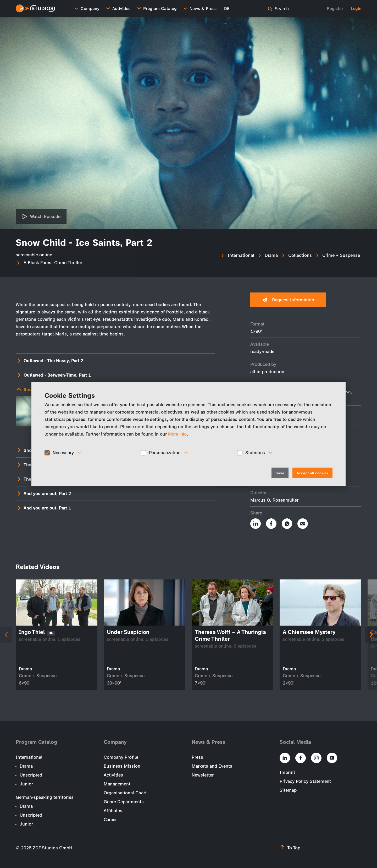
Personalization (165, 453)
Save (280, 473)
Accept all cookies (312, 473)
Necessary (63, 453)
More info (177, 434)
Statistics (255, 453)
